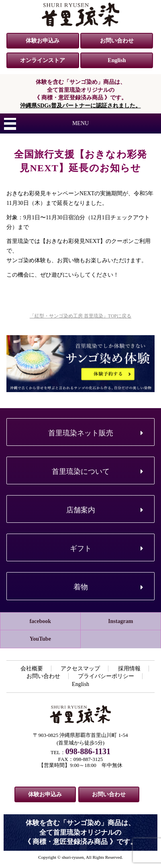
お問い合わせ (117, 41)
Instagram (120, 621)
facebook (40, 621)
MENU (80, 123)
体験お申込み (43, 41)
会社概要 (32, 669)
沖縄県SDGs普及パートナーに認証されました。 (80, 106)
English (117, 60)
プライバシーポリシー (106, 676)
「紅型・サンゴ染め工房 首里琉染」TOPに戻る (80, 316)
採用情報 (129, 669)
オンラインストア (43, 60)
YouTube (40, 639)
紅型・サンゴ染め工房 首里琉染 (81, 14)
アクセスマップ (80, 669)
